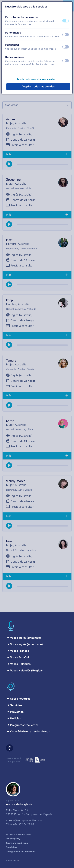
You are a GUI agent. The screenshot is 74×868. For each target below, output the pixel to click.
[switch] (66, 21)
